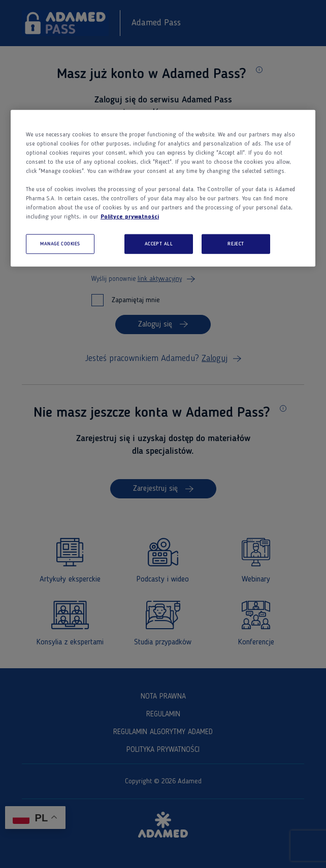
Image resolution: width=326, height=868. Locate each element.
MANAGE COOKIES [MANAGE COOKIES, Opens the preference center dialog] (60, 244)
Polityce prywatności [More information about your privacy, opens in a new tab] (130, 217)
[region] (163, 189)
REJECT (236, 244)
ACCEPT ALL (159, 244)
